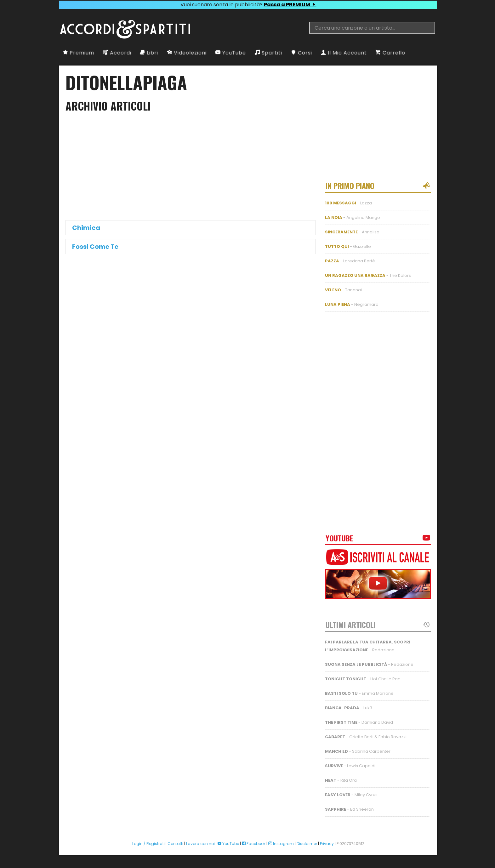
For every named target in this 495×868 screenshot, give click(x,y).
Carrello (390, 53)
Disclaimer (307, 844)
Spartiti (268, 53)
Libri (149, 53)
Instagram (281, 844)
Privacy (327, 844)
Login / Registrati (148, 844)
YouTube (231, 53)
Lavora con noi (200, 844)
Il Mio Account (344, 53)
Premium (79, 53)
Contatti (175, 844)
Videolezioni (187, 53)
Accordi (117, 53)
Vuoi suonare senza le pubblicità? (248, 5)
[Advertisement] (25, 434)
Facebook (254, 844)
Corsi (302, 53)
